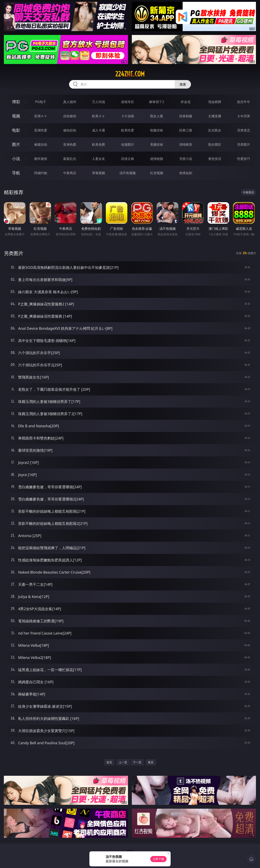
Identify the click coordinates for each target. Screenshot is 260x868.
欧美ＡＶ (99, 116)
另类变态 (244, 130)
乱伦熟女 (215, 130)
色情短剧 (186, 173)
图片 (16, 144)
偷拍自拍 (70, 130)
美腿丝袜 (157, 144)
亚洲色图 (70, 144)
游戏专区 (128, 102)
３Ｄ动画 (128, 116)
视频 (16, 116)
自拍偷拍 (70, 116)
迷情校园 (157, 159)
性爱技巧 (244, 159)
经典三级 (186, 130)
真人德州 (70, 102)
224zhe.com (130, 74)
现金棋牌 (215, 102)
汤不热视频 (128, 173)
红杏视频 (157, 173)
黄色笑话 (215, 159)
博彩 (16, 102)
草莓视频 (99, 173)
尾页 (151, 762)
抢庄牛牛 (244, 102)
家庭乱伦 (70, 159)
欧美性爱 (128, 130)
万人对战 (99, 102)
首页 (109, 762)
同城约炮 (41, 173)
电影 (16, 130)
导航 (16, 173)
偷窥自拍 (41, 144)
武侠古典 (128, 159)
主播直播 (215, 116)
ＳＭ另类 (244, 116)
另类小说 (186, 159)
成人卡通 (99, 130)
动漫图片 (128, 144)
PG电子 (41, 102)
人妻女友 (99, 159)
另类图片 (244, 144)
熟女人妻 (157, 116)
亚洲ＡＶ (41, 116)
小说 (16, 159)
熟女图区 (215, 144)
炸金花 (186, 102)
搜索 (183, 84)
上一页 (123, 762)
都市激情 (41, 159)
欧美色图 (99, 144)
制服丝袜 (157, 130)
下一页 (137, 762)
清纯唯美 (186, 144)
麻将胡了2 (157, 102)
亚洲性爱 (41, 130)
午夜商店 (70, 173)
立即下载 (158, 859)
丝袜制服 (186, 116)
